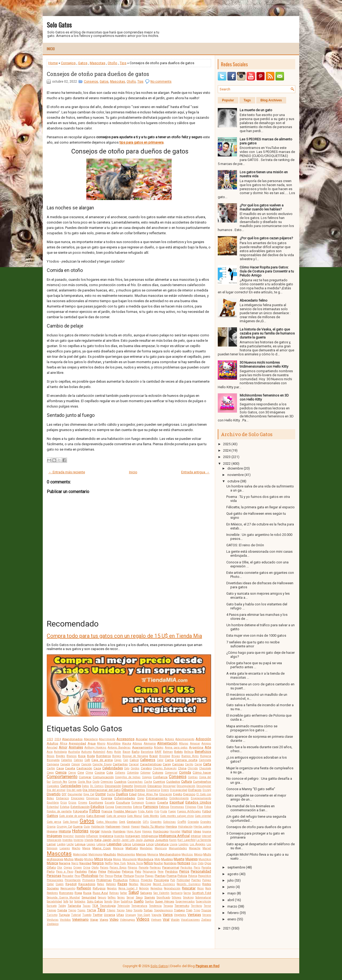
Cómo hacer (202, 773)
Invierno (78, 840)
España (163, 802)
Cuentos (159, 782)
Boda (91, 756)
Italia (98, 840)
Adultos (53, 743)
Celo (127, 768)
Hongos (147, 831)
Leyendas (114, 844)
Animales (76, 747)
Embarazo (63, 798)
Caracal (134, 764)
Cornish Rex (59, 782)
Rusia (87, 893)
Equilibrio (53, 803)
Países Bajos (118, 868)
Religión (144, 888)
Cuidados (173, 782)
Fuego (172, 811)
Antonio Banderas (119, 748)
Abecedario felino (254, 300)
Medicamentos (126, 854)
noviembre (236, 475)
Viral (166, 919)
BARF (158, 752)
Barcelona (147, 752)
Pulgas (207, 880)
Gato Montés (151, 816)
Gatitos (52, 816)
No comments (161, 82)
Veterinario (80, 919)
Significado (163, 898)
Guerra (78, 827)
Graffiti (182, 822)
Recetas (134, 884)
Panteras (155, 868)
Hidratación (185, 827)
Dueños (122, 794)
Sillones (177, 898)
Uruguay (131, 915)
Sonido (108, 902)
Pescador (68, 876)
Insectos (119, 836)
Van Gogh (144, 915)
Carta (207, 764)
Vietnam (156, 920)
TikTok (92, 910)
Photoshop (90, 876)
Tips (123, 63)
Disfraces (195, 790)
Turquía (64, 915)
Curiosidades (71, 786)
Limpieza (139, 844)
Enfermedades (125, 798)
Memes (141, 854)
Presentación (73, 880)
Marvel (207, 848)
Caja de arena (102, 760)
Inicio (51, 49)
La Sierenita (204, 840)
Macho (76, 848)
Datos (85, 786)
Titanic (111, 910)
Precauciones (55, 880)
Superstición (203, 902)
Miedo (79, 859)
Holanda (106, 831)
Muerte (179, 859)
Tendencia (155, 906)
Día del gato (74, 790)
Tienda (62, 910)
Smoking (188, 898)
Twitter (98, 915)
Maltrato (132, 848)
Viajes (104, 920)
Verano (207, 915)
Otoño (112, 63)
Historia (65, 831)
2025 (227, 444)
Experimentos (124, 807)
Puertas (196, 880)
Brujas (176, 756)
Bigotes (61, 756)
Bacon (127, 752)
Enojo (141, 798)
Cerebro (146, 768)
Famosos (151, 807)
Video (114, 919)
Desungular (204, 786)
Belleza (189, 752)
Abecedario (91, 739)
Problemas (104, 880)
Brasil (153, 756)
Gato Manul (134, 816)
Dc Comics (97, 786)
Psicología (161, 880)
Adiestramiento (185, 739)
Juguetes (162, 840)
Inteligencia (150, 836)
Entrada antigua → (195, 472)
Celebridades (113, 768)
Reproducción (172, 888)
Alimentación (167, 743)
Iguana (207, 831)
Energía (107, 798)
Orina (87, 868)
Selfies (112, 898)
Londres (184, 844)
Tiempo (51, 910)
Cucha (148, 782)
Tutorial (76, 915)
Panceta (144, 868)
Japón (107, 840)
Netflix (109, 863)
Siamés (150, 897)
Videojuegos (128, 920)
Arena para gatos (176, 748)
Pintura (129, 876)
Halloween (113, 827)
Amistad (52, 748)
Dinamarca (153, 790)
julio (231, 880)
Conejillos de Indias (128, 777)
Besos (51, 756)
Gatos (83, 63)
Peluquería (149, 872)
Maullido (110, 854)
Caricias (178, 764)
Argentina (196, 747)
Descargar (169, 786)
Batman (168, 752)
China (182, 768)
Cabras (78, 760)
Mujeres (192, 859)
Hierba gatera (202, 827)
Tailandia (74, 906)
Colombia (133, 773)
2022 (227, 464)
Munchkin (205, 859)
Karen (173, 840)
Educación (166, 794)
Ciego (50, 773)
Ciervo (72, 773)
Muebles (167, 859)
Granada (193, 822)
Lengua (80, 844)
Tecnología (108, 906)
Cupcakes (53, 786)
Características (151, 764)
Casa (60, 768)
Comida (185, 772)
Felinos (164, 807)
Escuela (110, 803)
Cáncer (76, 764)
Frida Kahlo (145, 811)
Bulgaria (206, 756)
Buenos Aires (190, 756)
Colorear (145, 773)
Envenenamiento (201, 798)
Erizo (64, 803)
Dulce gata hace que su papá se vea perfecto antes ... (254, 665)
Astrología (60, 752)
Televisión (124, 906)
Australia (74, 752)
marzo (232, 906)
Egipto (178, 794)
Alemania (150, 743)
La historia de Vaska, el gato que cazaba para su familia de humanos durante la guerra (267, 333)
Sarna (187, 893)
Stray (117, 902)
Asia (50, 752)
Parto (51, 871)
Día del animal (56, 790)
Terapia (168, 906)
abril (231, 900)
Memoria (153, 854)
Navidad (85, 863)
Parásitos (186, 868)
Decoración (113, 786)
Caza (97, 768)
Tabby (62, 906)
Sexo (139, 897)
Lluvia (174, 844)
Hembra (171, 827)
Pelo (138, 871)
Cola (110, 773)
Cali (126, 760)
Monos (117, 859)
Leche (70, 844)
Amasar (195, 743)
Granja (51, 827)
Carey (167, 764)
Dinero (165, 790)
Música (52, 863)
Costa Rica (85, 782)
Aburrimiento (107, 739)
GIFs (146, 822)
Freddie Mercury (125, 811)
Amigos (206, 743)
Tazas (87, 906)
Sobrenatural (203, 898)
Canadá (65, 764)
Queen (60, 884)
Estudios (97, 807)
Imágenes (54, 836)
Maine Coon (102, 848)
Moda (108, 859)
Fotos (95, 811)
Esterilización (80, 807)
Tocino (121, 910)
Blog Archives (271, 100)
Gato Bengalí (96, 816)
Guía (87, 827)
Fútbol (207, 811)
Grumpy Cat (64, 827)
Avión (118, 752)
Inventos (67, 840)
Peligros (128, 871)
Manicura (161, 848)
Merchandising (170, 854)
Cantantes (120, 764)
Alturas (184, 743)
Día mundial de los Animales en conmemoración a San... (250, 808)
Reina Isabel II (128, 888)
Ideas (197, 831)
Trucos (206, 910)
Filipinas (191, 807)
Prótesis (134, 880)
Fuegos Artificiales (189, 811)
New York (120, 863)
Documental (75, 794)
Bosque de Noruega (135, 756)
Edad (133, 794)
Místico (89, 859)
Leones (91, 844)
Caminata (205, 760)
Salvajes (146, 893)
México (198, 854)
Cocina (100, 773)
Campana (53, 764)
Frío (157, 811)
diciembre (235, 468)
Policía (182, 876)
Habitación (98, 827)
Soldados (80, 902)
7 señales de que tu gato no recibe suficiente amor (253, 644)
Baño (136, 752)
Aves (110, 752)
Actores (170, 739)
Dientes (140, 790)
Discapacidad (179, 790)
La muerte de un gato (256, 110)
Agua (92, 743)
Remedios (156, 888)
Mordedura (145, 859)
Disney (207, 790)
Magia (86, 848)
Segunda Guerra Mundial (63, 898)
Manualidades (178, 848)
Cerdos (135, 768)
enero (232, 919)
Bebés (178, 752)
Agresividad (77, 743)
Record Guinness (164, 884)
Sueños (149, 902)
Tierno (72, 910)
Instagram (133, 836)
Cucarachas (135, 782)
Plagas (149, 876)
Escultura (123, 802)
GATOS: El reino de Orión (245, 545)
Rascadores (87, 884)
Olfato (51, 867)
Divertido (54, 794)
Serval (130, 898)
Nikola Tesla (135, 863)
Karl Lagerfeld (186, 840)
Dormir (101, 794)
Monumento (130, 859)
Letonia (101, 844)
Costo (96, 782)
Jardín (116, 840)
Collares (120, 773)
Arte (208, 747)
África (64, 743)
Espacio (151, 803)
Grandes (206, 822)
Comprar (85, 777)
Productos (120, 880)
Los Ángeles (198, 844)
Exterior (138, 807)
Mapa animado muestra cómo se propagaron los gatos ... (252, 728)
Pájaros (133, 868)
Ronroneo (66, 893)
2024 (58, 739)
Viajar (94, 920)
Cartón (51, 768)
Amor (63, 747)
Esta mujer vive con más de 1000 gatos (256, 635)
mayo (232, 893)
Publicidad (183, 880)
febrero (233, 913)
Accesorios (125, 739)
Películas (114, 871)
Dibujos (128, 790)
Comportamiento (62, 777)
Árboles (159, 748)
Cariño (189, 764)
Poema (172, 876)
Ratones (111, 884)
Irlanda (89, 840)
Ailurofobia (114, 743)
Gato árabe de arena (72, 816)
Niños (148, 863)
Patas (93, 871)
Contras (193, 777)
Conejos (147, 777)
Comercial (171, 773)
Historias (80, 831)
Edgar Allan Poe (148, 794)
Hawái (126, 827)
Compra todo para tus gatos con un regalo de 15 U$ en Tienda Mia (124, 636)
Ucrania (110, 915)
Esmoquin (138, 803)
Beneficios (203, 752)
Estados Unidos (198, 802)
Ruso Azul (100, 893)
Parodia (206, 868)
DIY (64, 794)
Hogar (95, 831)
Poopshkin (205, 876)
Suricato (52, 906)
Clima (89, 773)
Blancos (72, 756)
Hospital (175, 831)
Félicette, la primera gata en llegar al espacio (261, 507)
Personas (54, 876)
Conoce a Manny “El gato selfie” (251, 789)
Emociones (78, 798)
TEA (95, 906)
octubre (233, 481)
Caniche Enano (102, 764)
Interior (196, 836)
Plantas (160, 876)
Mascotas (98, 63)
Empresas (93, 798)
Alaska (127, 743)
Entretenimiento (179, 798)
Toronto (138, 910)
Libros (127, 844)
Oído (201, 863)
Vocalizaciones (190, 920)
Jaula (139, 840)
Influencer (92, 836)
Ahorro (101, 743)
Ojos (208, 863)
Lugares (65, 848)
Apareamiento (142, 747)
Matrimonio (96, 854)
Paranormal (171, 867)
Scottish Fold (202, 893)
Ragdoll (71, 884)
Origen (77, 868)
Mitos (99, 859)
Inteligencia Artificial (174, 836)
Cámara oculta (186, 760)
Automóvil (99, 752)
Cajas (118, 760)
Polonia (193, 876)
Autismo (86, 752)
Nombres (170, 863)
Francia (107, 811)
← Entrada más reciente (67, 472)
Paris (197, 868)
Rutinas (114, 893)
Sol (71, 902)
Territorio (196, 906)
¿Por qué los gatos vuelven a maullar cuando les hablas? (262, 207)
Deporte (127, 786)
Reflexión (84, 888)
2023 (50, 739)
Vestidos (65, 920)
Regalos (112, 888)
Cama (169, 760)
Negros (98, 863)
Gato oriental (203, 816)
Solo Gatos (59, 25)
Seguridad (89, 897)
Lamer (51, 844)
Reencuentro (68, 888)
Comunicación (103, 777)
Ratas (101, 884)
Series (121, 898)
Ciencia (61, 772)
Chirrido (193, 768)
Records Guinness (189, 884)
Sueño (139, 901)
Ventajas (194, 915)
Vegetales (180, 915)
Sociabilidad (54, 902)
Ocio (194, 863)
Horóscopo (161, 831)
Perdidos (171, 871)
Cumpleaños (202, 782)
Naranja (65, 863)
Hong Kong (134, 831)
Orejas (68, 868)
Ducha (111, 794)
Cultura (186, 781)
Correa (72, 782)
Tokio (129, 910)
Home (53, 63)
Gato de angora (116, 816)
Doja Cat (89, 794)
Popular (228, 100)
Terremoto (182, 906)
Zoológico (53, 924)
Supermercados (185, 902)
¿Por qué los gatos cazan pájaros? (266, 238)
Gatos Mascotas (107, 822)
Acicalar (142, 739)
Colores (158, 773)
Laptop (61, 844)
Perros (184, 871)
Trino (197, 910)
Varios (168, 915)
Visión (175, 920)
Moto (157, 859)
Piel (101, 876)
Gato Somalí (71, 822)
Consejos (68, 63)
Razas (122, 884)
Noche (158, 863)
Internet (206, 836)
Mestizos (187, 854)
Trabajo (179, 910)
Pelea (102, 871)
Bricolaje (165, 756)
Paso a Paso (65, 872)
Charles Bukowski (165, 768)
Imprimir (68, 836)
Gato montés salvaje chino (177, 816)
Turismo (52, 915)
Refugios (99, 888)
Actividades (156, 739)
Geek (122, 822)
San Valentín (161, 893)
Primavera (89, 880)
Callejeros (148, 760)
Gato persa (54, 822)
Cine (81, 773)
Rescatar (189, 888)
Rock (208, 888)
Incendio (80, 836)
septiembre (236, 867)
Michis (69, 859)
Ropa (78, 893)
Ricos (201, 888)
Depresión (140, 786)
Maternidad (80, 854)
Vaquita (156, 915)
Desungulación (186, 786)
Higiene (52, 831)
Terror (207, 906)
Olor (60, 868)
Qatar (50, 884)
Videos (143, 919)
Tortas (148, 910)
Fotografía (80, 811)
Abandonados (72, 739)
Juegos (149, 840)
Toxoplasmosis (163, 910)
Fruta (164, 811)
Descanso (155, 786)
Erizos (72, 803)
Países (104, 868)
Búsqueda (53, 760)
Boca (82, 756)
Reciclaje (146, 884)
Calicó (134, 760)
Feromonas (177, 807)
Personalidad (201, 871)
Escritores (96, 802)
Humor (187, 831)
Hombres (119, 831)
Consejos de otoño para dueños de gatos (98, 74)
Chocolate (205, 768)
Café (87, 760)
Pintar (118, 876)
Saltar (124, 893)
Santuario (177, 893)
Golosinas (169, 822)
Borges (117, 756)
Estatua (65, 807)
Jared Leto (128, 840)
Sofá (66, 902)
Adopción (203, 739)
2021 (227, 928)
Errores (83, 803)
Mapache (195, 848)
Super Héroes (165, 901)
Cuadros (120, 782)
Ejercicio (189, 794)
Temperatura (139, 906)
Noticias (184, 863)
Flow (200, 807)
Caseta (70, 768)
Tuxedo (87, 915)
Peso (77, 876)
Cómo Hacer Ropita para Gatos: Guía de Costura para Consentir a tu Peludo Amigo (267, 271)
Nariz (75, 863)
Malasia (118, 848)
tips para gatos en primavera (141, 142)
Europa (110, 807)
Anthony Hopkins (96, 748)
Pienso (109, 876)
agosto (233, 874)
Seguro (102, 898)
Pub (173, 880)
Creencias (107, 782)
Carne (198, 764)
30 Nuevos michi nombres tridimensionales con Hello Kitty (264, 364)
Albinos (137, 743)
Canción (86, 764)
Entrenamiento (157, 798)
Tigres (81, 910)
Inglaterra (106, 836)
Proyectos (147, 880)
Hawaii (135, 827)
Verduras (53, 920)
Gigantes (156, 822)
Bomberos (104, 756)
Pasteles (81, 871)
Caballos (67, 760)
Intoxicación (54, 840)
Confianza (160, 777)
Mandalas (146, 848)
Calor (160, 760)
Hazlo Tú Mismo (153, 827)
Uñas (120, 915)
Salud (134, 893)
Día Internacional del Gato (102, 790)
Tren (189, 910)
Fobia (208, 807)
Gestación (134, 822)
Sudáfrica (127, 902)
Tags (247, 100)
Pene (161, 872)
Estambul (53, 807)
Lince (150, 844)
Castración (84, 768)
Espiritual (177, 802)
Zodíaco (206, 920)
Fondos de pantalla (59, 811)
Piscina (139, 876)
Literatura (162, 844)
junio (231, 887)
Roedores (52, 893)
